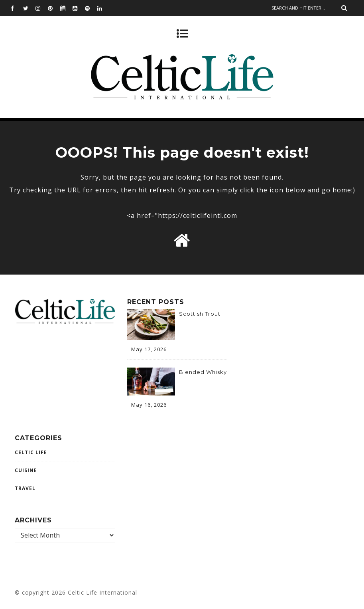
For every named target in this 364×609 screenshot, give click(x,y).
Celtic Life (31, 452)
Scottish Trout (200, 314)
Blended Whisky (203, 372)
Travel (25, 488)
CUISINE (26, 470)
